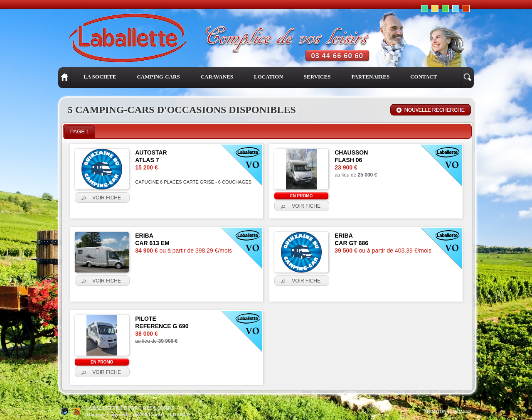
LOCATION (268, 77)
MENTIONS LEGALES (448, 411)
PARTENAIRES (370, 77)
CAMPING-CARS (158, 77)
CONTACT (424, 77)
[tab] (80, 132)
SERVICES (317, 77)
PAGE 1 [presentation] (80, 131)
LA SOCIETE (100, 77)
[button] (102, 198)
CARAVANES (217, 77)
